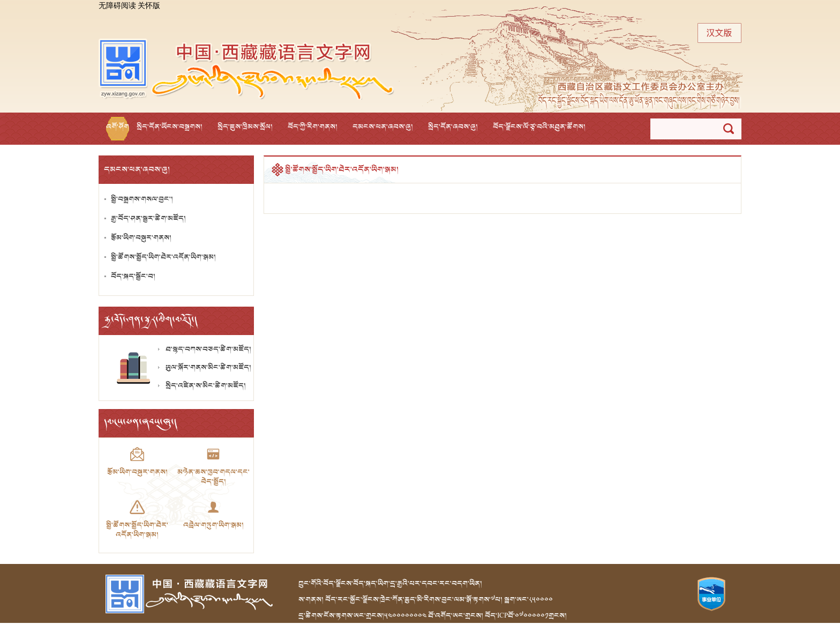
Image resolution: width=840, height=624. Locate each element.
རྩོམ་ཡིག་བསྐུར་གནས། (141, 238)
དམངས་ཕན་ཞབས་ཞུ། (383, 127)
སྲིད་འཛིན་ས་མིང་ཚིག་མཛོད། (206, 386)
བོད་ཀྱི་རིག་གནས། (313, 127)
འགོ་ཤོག (118, 127)
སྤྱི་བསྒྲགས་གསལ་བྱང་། (142, 199)
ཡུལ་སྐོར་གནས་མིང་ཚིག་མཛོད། (208, 367)
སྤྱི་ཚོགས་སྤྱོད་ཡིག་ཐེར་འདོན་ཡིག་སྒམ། (163, 257)
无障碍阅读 (117, 6)
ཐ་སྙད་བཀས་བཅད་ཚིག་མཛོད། (208, 349)
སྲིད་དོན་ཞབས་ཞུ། (453, 127)
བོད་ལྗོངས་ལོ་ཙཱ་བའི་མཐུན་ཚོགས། (539, 127)
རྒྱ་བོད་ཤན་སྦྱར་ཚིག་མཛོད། (148, 218)
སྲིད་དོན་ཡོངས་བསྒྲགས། (170, 127)
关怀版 (149, 6)
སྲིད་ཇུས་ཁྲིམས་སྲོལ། (245, 127)
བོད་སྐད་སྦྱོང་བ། (133, 276)
